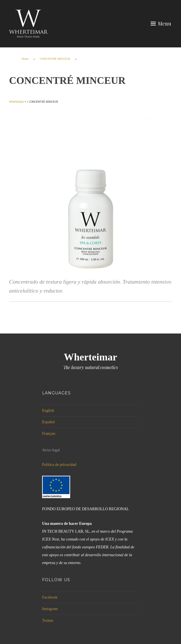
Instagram (50, 609)
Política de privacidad (59, 465)
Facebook (50, 597)
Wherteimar (91, 357)
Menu (165, 24)
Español (48, 422)
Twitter (48, 621)
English (48, 410)
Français (49, 433)
